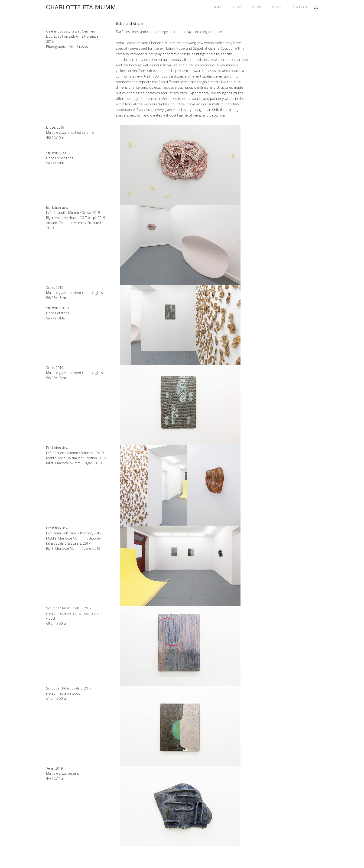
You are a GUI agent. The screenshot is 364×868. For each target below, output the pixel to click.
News (237, 7)
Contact (299, 7)
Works (257, 7)
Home (218, 7)
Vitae (277, 7)
